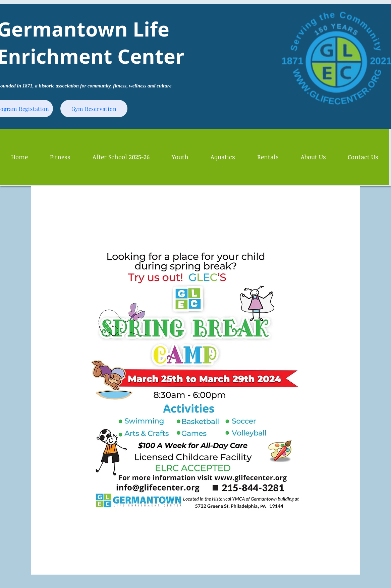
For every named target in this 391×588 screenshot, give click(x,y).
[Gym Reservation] (94, 109)
